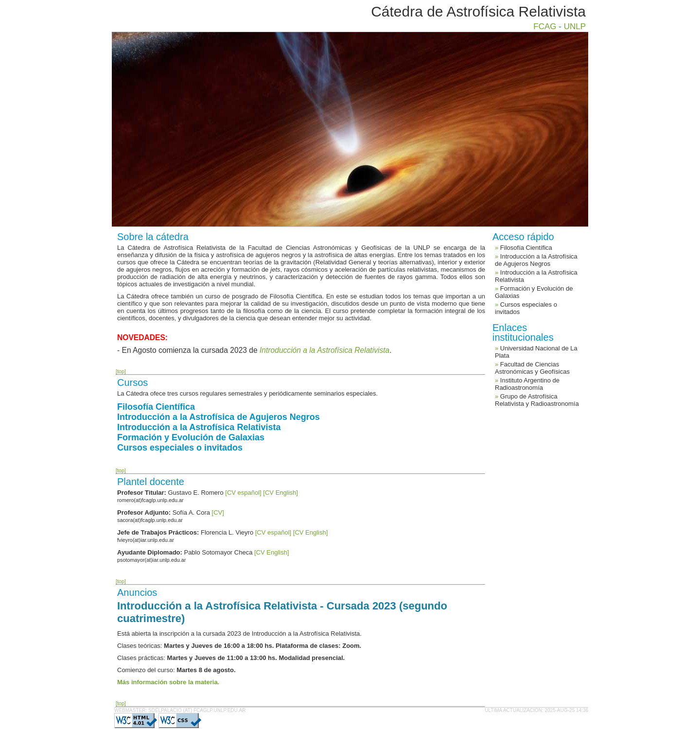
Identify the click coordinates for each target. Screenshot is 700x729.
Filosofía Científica (156, 407)
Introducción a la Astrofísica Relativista (199, 427)
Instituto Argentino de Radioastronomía (527, 384)
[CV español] (243, 493)
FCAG (545, 26)
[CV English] (280, 493)
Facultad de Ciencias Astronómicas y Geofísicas (532, 368)
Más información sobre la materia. (168, 682)
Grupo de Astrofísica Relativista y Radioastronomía (537, 400)
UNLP (575, 26)
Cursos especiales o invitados (180, 448)
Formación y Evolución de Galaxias (191, 437)
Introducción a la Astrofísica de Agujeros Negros (219, 417)
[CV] (218, 512)
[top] (121, 371)
